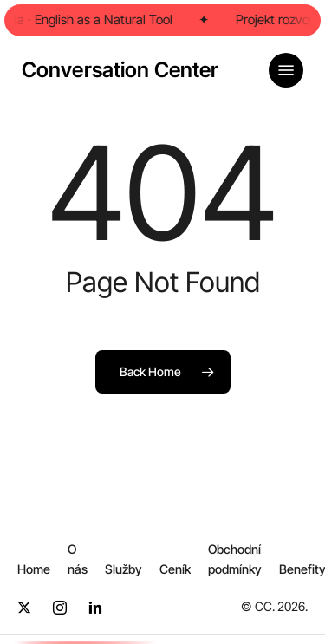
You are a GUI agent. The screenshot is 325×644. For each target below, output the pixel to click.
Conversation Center (120, 70)
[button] (286, 70)
